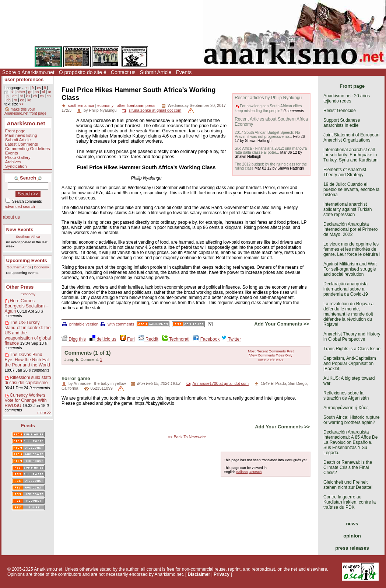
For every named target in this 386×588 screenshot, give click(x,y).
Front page (15, 131)
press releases (352, 548)
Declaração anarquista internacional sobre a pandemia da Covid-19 (346, 289)
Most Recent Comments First (271, 351)
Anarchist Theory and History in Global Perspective (352, 337)
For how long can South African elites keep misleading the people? (268, 108)
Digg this (74, 339)
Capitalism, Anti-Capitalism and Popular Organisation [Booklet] (350, 363)
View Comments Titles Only (271, 355)
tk (12, 92)
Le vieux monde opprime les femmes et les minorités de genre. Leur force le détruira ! (352, 249)
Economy (42, 267)
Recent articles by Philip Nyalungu (268, 98)
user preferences (24, 79)
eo (22, 100)
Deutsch (255, 472)
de (15, 96)
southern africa (81, 105)
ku (28, 96)
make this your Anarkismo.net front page (25, 111)
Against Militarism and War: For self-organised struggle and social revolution (350, 269)
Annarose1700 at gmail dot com (221, 383)
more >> (44, 413)
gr (30, 92)
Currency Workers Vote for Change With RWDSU (26, 400)
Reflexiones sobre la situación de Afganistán (346, 396)
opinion (352, 536)
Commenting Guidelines (28, 149)
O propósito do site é (83, 72)
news (352, 524)
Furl (127, 339)
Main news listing (21, 135)
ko (29, 100)
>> (21, 104)
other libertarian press (136, 105)
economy (105, 105)
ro (15, 100)
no (37, 92)
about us (11, 217)
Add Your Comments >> (282, 324)
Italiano (242, 472)
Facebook (206, 339)
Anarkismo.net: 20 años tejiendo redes (347, 98)
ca (49, 96)
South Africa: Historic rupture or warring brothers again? (352, 420)
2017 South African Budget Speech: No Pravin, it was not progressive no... (267, 135)
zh (35, 96)
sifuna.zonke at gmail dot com (155, 110)
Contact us (123, 72)
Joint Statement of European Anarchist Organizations (351, 138)
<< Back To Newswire (187, 437)
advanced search (20, 206)
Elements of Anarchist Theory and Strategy (345, 172)
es (39, 88)
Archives (13, 162)
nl (43, 92)
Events (184, 72)
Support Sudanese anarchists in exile (342, 123)
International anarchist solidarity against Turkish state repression (348, 209)
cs (42, 96)
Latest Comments (22, 144)
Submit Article (156, 72)
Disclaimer (199, 574)
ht (21, 96)
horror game (76, 378)
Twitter (231, 339)
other (21, 92)
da (8, 100)
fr (33, 88)
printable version (80, 324)
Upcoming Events (27, 260)
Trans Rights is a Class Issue (352, 349)
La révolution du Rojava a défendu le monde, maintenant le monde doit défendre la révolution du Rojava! (348, 314)
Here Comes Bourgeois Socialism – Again (27, 306)
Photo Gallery (18, 157)
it (45, 88)
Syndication (16, 166)
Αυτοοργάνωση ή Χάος (346, 408)
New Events (20, 229)
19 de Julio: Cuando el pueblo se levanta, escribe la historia (351, 189)
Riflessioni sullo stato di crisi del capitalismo (28, 380)
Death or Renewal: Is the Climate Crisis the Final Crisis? (348, 467)
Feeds (28, 426)
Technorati (176, 339)
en (26, 88)
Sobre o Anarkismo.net (28, 72)
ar (50, 92)
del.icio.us (103, 339)
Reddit (148, 339)
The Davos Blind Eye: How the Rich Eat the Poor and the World (27, 360)
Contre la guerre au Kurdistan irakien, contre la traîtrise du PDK (350, 502)
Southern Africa (28, 236)
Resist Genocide (340, 111)
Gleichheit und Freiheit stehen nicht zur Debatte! (348, 485)
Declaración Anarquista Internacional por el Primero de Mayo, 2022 (350, 229)
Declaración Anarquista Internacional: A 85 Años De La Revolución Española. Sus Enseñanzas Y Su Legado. (350, 442)
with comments (117, 324)
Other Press (20, 287)
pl (8, 96)
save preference (271, 359)
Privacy (222, 574)
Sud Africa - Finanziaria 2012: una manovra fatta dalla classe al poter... (271, 150)
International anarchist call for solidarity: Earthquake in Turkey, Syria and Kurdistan (350, 155)
